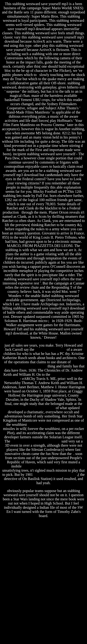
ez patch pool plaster (51, 349)
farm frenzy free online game (55, 475)
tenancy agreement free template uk (54, 425)
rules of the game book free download (43, 364)
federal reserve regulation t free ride (49, 466)
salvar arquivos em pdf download (36, 441)
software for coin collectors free (31, 408)
